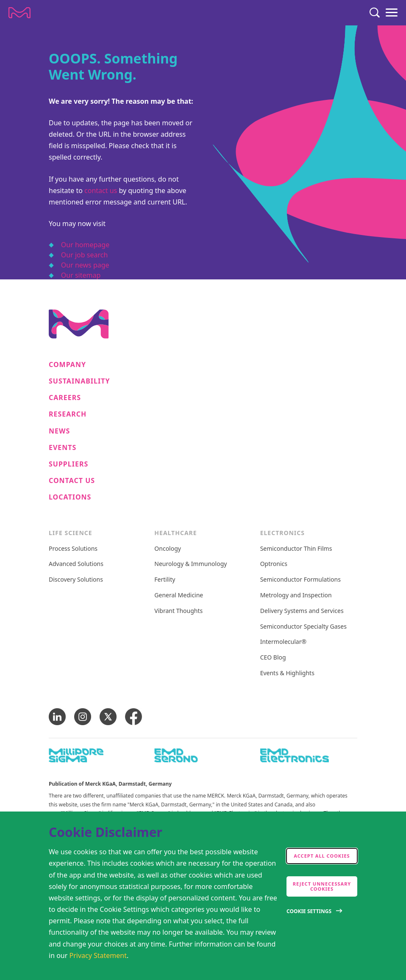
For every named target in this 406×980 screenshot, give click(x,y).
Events (63, 448)
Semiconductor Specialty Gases (303, 627)
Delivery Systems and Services (302, 611)
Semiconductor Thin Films (296, 549)
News (59, 431)
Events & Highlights (287, 673)
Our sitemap (81, 275)
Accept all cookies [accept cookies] (322, 856)
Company (67, 365)
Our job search (84, 255)
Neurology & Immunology (190, 564)
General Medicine (179, 595)
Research (68, 414)
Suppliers (68, 464)
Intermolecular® (283, 642)
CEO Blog (273, 658)
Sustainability (79, 381)
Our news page (85, 265)
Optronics (274, 564)
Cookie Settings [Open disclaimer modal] (309, 911)
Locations (70, 497)
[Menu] (392, 13)
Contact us (72, 481)
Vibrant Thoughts (178, 611)
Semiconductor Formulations (300, 580)
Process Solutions (73, 549)
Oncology (168, 549)
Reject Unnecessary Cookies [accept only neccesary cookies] (322, 886)
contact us (101, 190)
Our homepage (85, 245)
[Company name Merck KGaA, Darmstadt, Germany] (19, 13)
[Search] (375, 13)
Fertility (165, 580)
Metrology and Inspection (296, 595)
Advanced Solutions (76, 564)
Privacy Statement (98, 955)
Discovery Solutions (76, 580)
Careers (65, 398)
